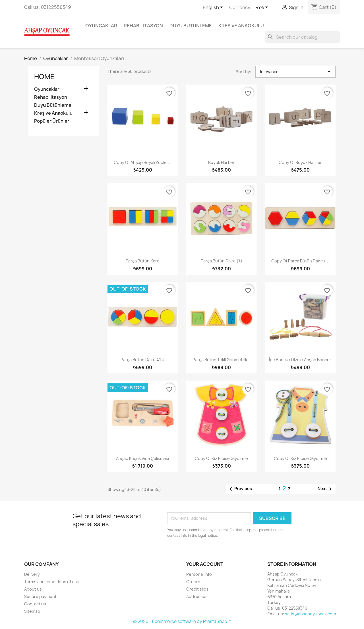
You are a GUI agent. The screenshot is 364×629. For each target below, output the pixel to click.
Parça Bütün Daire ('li (221, 261)
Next (326, 489)
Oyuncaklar (101, 26)
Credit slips (197, 589)
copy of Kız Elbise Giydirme (221, 458)
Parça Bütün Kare (143, 261)
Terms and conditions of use (52, 582)
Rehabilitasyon (143, 26)
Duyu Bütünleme (191, 26)
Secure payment (40, 596)
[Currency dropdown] (261, 8)
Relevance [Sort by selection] (295, 72)
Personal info (199, 574)
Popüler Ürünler (52, 121)
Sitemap (32, 611)
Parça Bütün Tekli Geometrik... (222, 360)
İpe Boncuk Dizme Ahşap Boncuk (300, 360)
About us (33, 589)
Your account (205, 564)
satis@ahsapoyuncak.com (310, 614)
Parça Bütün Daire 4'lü (142, 360)
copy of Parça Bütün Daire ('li (300, 261)
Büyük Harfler (221, 162)
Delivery (32, 574)
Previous (240, 489)
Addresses (197, 596)
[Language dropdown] (214, 8)
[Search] (302, 37)
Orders (193, 582)
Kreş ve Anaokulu (241, 26)
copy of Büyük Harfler (300, 162)
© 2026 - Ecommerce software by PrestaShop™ (182, 621)
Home (44, 77)
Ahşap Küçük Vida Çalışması (142, 458)
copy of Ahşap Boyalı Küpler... (143, 162)
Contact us (35, 604)
